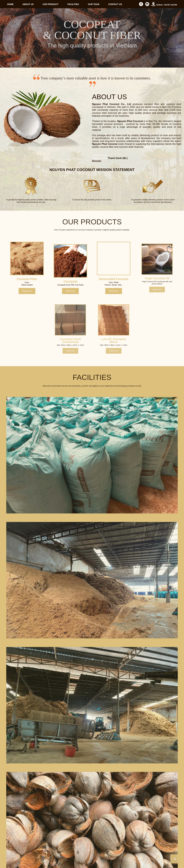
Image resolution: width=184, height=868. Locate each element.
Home (116, 859)
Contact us (175, 859)
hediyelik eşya (100, 208)
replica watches (153, 200)
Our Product (138, 859)
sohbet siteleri (100, 211)
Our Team (162, 859)
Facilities (151, 859)
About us (126, 859)
